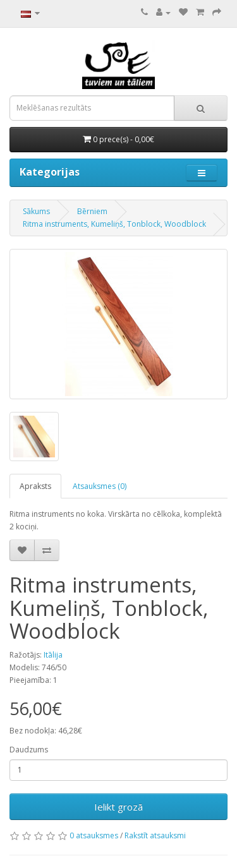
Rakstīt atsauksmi (155, 835)
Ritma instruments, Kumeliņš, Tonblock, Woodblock (114, 224)
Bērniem (92, 211)
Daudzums (29, 750)
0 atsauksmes (94, 835)
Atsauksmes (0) (100, 486)
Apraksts (35, 486)
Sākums (36, 211)
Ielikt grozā (118, 807)
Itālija (53, 655)
